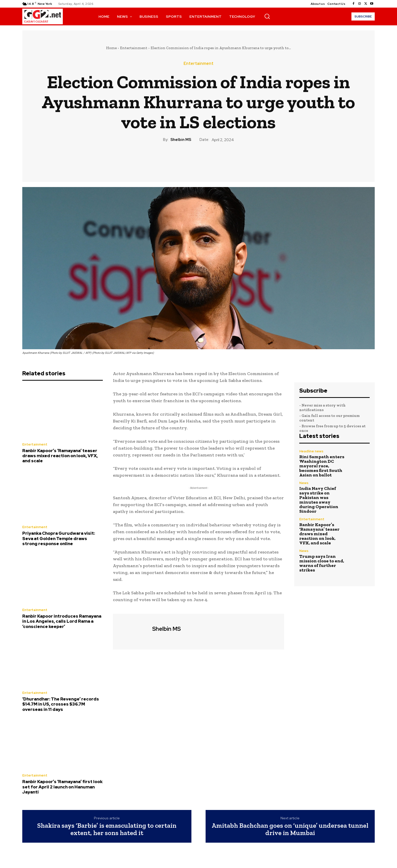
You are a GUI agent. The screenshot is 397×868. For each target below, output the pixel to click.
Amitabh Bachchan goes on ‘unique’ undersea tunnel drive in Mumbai (290, 829)
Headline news (311, 451)
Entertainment (134, 48)
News (304, 483)
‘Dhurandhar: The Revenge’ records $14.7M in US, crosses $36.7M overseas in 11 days (61, 704)
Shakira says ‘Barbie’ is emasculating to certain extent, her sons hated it (107, 829)
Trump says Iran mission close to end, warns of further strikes (322, 563)
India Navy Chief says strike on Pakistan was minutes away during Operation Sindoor (319, 500)
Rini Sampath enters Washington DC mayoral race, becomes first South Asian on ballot (322, 466)
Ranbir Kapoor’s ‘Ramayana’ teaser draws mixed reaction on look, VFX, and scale (60, 456)
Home (111, 48)
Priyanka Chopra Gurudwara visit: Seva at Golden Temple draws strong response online (59, 538)
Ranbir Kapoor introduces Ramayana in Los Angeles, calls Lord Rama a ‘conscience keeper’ (62, 621)
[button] (267, 16)
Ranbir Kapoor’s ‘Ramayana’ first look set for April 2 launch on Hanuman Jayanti (62, 787)
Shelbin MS (181, 140)
